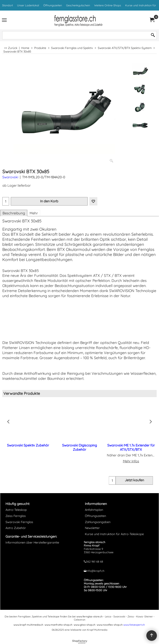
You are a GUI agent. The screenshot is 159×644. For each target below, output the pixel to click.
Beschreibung (14, 213)
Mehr (34, 213)
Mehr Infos (131, 461)
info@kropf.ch (95, 571)
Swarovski (10, 177)
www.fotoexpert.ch (134, 625)
